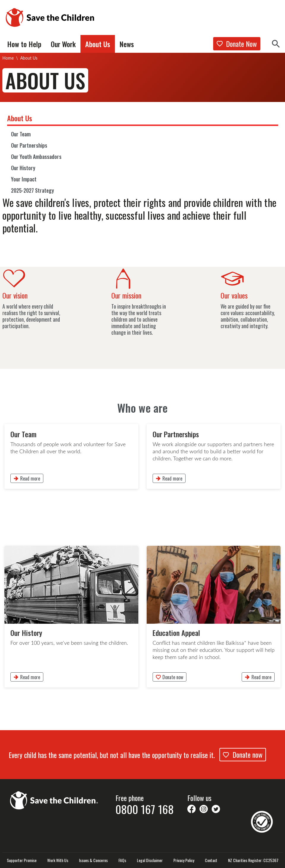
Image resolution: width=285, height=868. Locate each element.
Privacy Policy (184, 860)
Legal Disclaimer (150, 860)
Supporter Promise (22, 860)
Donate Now (237, 44)
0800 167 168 (145, 809)
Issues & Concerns (93, 860)
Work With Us (58, 860)
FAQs (122, 860)
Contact (211, 860)
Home (8, 58)
